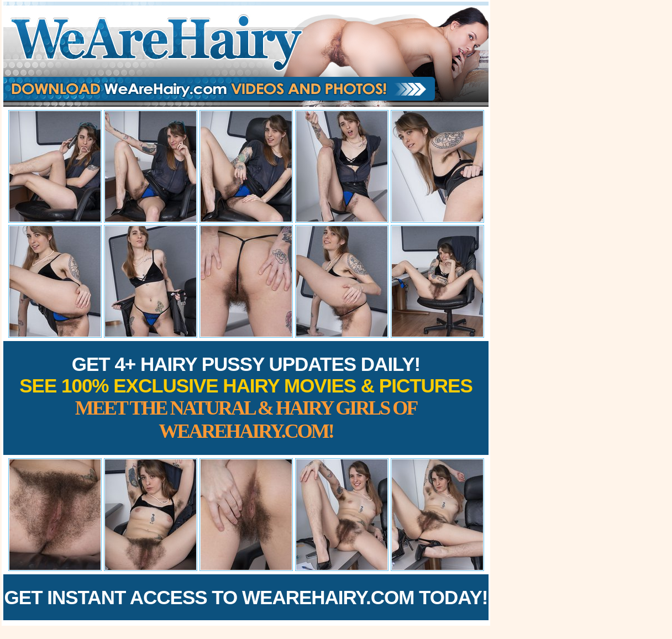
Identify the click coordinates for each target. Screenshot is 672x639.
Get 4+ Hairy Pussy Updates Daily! (246, 398)
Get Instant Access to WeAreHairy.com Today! (246, 597)
